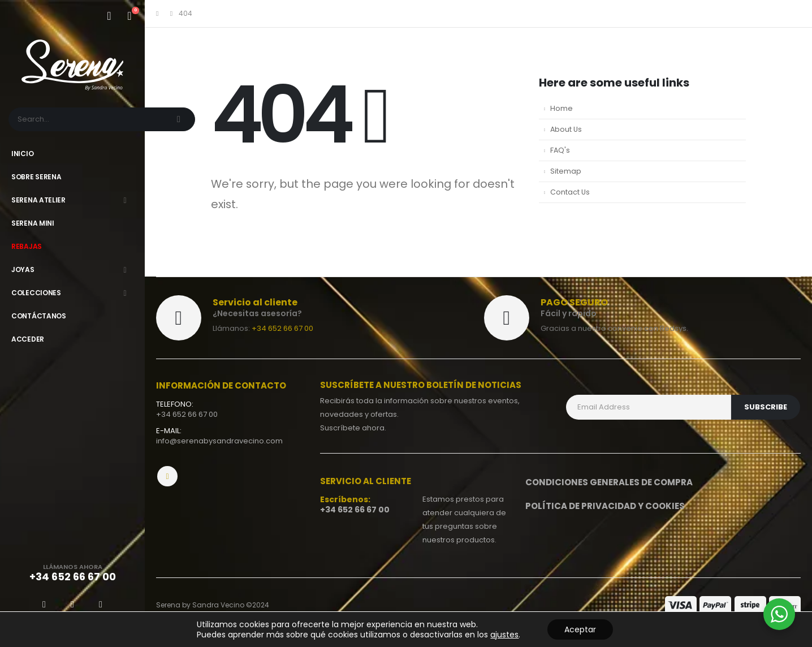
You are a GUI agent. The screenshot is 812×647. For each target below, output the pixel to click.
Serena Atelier (38, 200)
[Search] (180, 119)
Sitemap (566, 171)
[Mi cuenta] (109, 16)
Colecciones (36, 293)
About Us (566, 129)
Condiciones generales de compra (609, 482)
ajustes (504, 635)
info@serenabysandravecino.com (219, 441)
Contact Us (570, 192)
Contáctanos (39, 316)
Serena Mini (33, 223)
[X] (72, 604)
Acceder (28, 339)
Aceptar (580, 629)
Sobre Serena (36, 177)
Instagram (167, 476)
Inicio (22, 154)
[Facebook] (44, 604)
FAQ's (560, 150)
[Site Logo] (72, 65)
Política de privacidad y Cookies (605, 506)
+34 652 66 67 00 (282, 328)
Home (562, 108)
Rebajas (27, 246)
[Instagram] (101, 604)
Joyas (23, 269)
